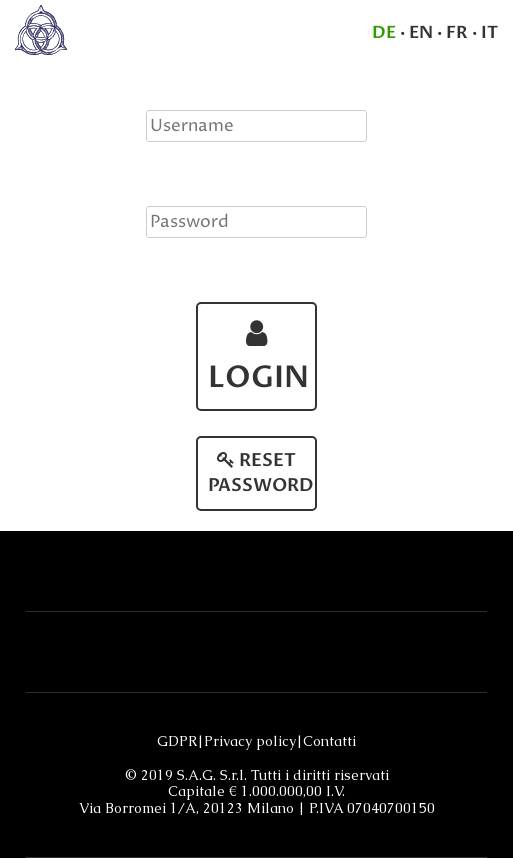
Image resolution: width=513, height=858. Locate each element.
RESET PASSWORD (261, 473)
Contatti (329, 741)
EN (421, 32)
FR (457, 32)
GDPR (177, 741)
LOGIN (258, 358)
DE (384, 32)
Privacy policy (250, 741)
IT (489, 32)
